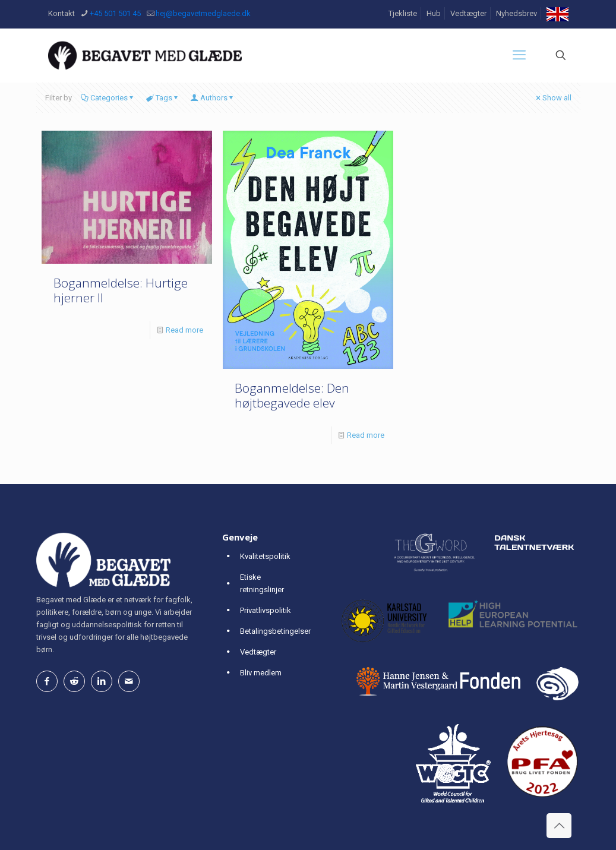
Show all (553, 98)
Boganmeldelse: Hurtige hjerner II (121, 290)
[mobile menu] (519, 55)
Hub (434, 13)
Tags (163, 98)
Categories (108, 98)
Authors (213, 98)
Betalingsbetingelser (275, 631)
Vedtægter (468, 13)
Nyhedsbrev (517, 13)
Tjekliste (403, 13)
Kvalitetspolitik (265, 556)
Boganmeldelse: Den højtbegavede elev (292, 395)
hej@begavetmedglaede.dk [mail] (203, 13)
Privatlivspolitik (266, 610)
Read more (184, 330)
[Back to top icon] (559, 826)
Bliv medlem (261, 673)
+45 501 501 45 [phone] (115, 13)
